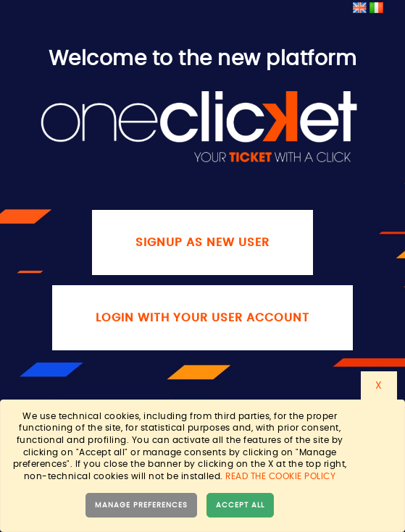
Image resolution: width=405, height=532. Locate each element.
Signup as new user (202, 242)
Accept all (240, 505)
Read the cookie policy (280, 476)
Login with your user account (202, 318)
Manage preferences (141, 505)
